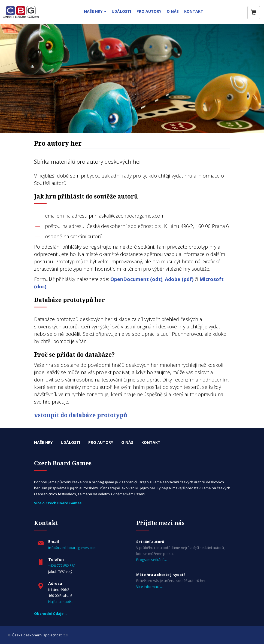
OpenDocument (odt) (136, 279)
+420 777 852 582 (62, 566)
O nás (127, 442)
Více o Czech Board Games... (59, 503)
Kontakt (151, 442)
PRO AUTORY (149, 11)
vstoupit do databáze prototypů (81, 415)
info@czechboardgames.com (72, 548)
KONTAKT (194, 11)
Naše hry (43, 442)
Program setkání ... (151, 560)
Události (70, 442)
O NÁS (173, 11)
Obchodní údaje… (50, 614)
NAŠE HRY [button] (95, 11)
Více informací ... (149, 587)
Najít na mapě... (61, 602)
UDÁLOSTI (121, 11)
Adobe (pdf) (179, 279)
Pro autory (101, 442)
